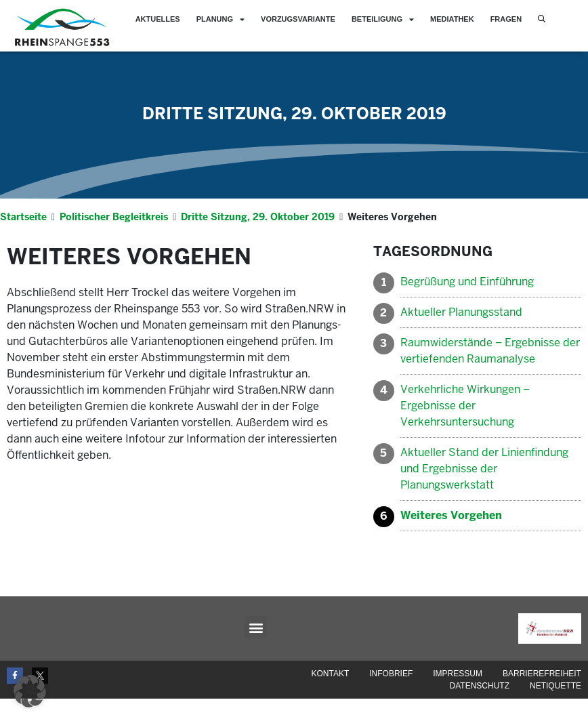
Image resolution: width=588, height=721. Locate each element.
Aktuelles (158, 19)
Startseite (23, 239)
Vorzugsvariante (298, 19)
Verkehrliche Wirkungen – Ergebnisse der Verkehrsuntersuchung (465, 428)
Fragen (506, 19)
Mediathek (452, 19)
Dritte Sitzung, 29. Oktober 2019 (294, 136)
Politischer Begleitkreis (114, 239)
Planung (220, 19)
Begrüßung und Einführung (467, 304)
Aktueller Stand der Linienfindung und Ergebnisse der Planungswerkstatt (484, 491)
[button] (256, 650)
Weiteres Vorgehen (451, 538)
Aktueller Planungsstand (461, 334)
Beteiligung (383, 19)
